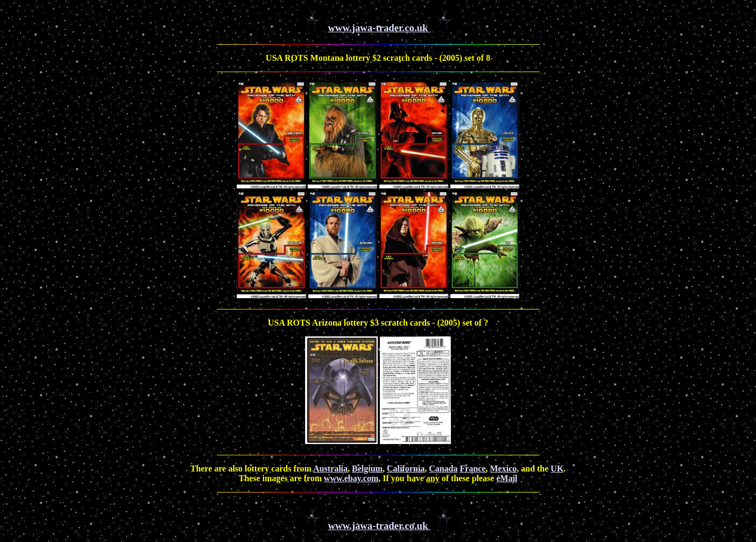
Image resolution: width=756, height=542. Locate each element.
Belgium (367, 469)
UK (557, 469)
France (473, 469)
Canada (443, 469)
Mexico (503, 469)
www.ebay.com (351, 478)
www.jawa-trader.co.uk (379, 28)
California (406, 469)
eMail (507, 478)
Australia (330, 469)
